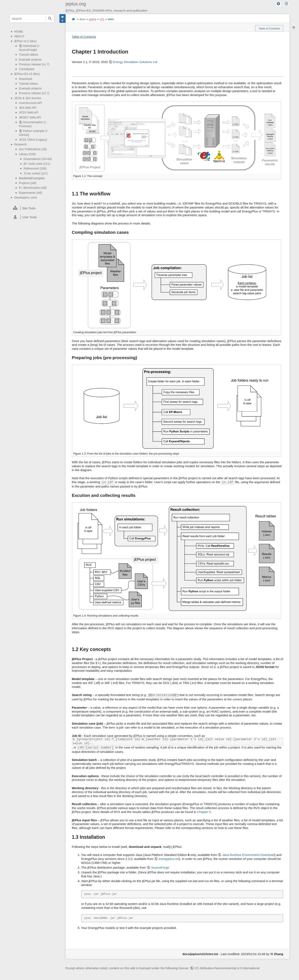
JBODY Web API (30, 117)
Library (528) (27, 154)
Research (21, 144)
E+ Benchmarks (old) (33, 188)
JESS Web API (29, 112)
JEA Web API (28, 108)
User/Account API (31, 103)
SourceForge (160, 867)
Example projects (30, 60)
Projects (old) (28, 183)
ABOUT (19, 36)
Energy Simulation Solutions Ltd (135, 62)
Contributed (27, 69)
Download (25, 79)
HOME (19, 32)
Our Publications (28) (33, 149)
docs (82, 19)
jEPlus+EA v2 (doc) (27, 74)
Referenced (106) (35, 168)
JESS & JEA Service (28, 98)
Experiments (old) (31, 193)
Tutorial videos (28, 55)
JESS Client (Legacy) (33, 140)
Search (50, 18)
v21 (102, 19)
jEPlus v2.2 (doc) (26, 41)
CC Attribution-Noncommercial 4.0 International (227, 968)
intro (111, 19)
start (73, 19)
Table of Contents (84, 37)
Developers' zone (26, 197)
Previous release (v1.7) (34, 64)
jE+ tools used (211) (37, 164)
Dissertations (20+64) (38, 159)
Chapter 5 (204, 812)
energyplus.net (169, 859)
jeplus (92, 19)
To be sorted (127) (36, 173)
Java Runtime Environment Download (248, 855)
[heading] (32, 208)
